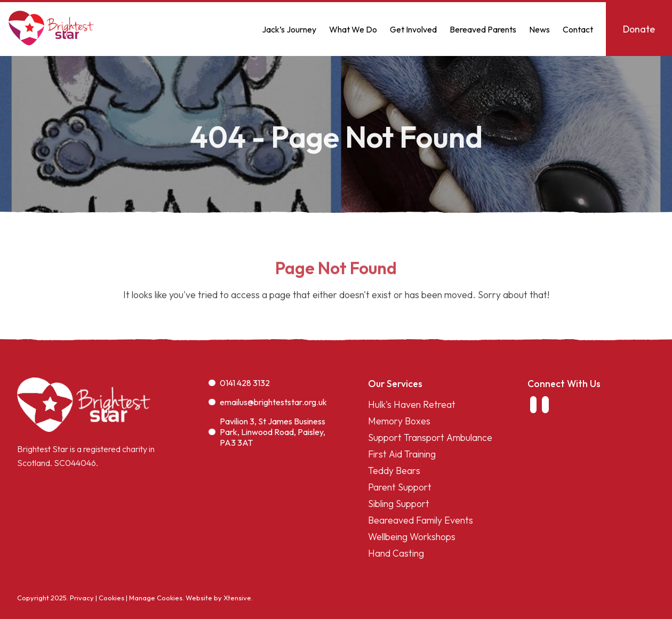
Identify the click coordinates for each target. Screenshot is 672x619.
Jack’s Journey (289, 29)
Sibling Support (399, 504)
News (539, 29)
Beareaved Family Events (421, 520)
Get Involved (413, 29)
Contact (578, 29)
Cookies (111, 598)
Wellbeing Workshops (412, 537)
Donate (639, 29)
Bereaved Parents (483, 29)
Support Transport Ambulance (430, 437)
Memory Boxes (399, 421)
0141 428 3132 (239, 383)
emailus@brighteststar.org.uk (268, 402)
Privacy (82, 598)
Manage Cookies (156, 598)
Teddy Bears (394, 471)
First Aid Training (402, 454)
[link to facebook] (533, 405)
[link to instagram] (545, 405)
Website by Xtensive (218, 598)
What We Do (353, 29)
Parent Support (400, 487)
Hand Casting (396, 553)
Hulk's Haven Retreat (412, 404)
